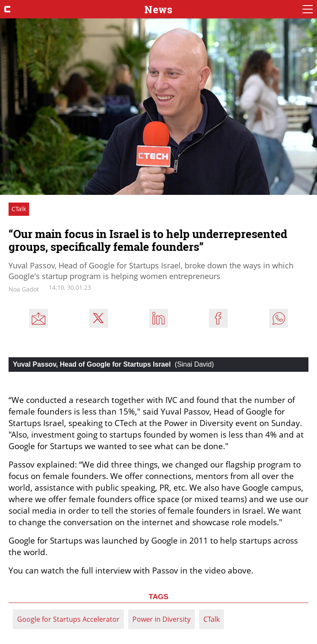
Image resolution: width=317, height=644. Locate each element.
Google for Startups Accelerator (68, 619)
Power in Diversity (161, 619)
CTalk (211, 619)
